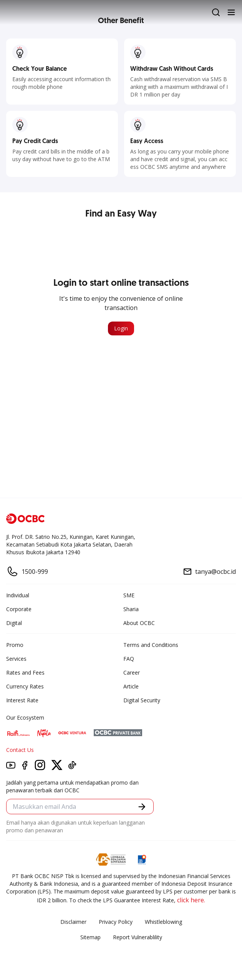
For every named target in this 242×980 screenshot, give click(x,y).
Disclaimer (73, 922)
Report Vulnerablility (138, 937)
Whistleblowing (163, 922)
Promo (15, 645)
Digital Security (142, 700)
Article (131, 686)
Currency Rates (25, 686)
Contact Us (20, 750)
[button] (142, 807)
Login (121, 328)
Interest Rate (22, 700)
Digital (14, 623)
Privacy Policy (116, 922)
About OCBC (139, 623)
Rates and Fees (25, 672)
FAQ (129, 659)
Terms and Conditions (151, 645)
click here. (191, 900)
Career (132, 672)
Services (16, 659)
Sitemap (90, 937)
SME (129, 595)
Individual (18, 595)
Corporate (19, 609)
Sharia (131, 609)
